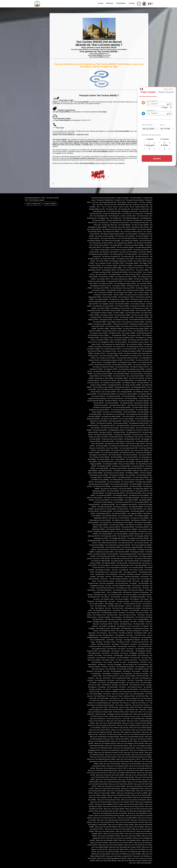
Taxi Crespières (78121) (125, 331)
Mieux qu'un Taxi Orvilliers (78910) (105, 793)
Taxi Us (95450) (130, 475)
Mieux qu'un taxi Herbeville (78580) (107, 840)
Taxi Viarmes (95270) (145, 455)
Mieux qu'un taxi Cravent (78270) (114, 834)
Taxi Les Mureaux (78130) (103, 263)
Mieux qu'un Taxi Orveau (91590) (114, 809)
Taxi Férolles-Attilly (101, 606)
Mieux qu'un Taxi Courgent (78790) (123, 802)
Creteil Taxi (128, 705)
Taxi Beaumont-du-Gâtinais (133, 608)
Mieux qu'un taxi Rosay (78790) (134, 807)
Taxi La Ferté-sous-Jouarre (106, 581)
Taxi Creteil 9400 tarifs (138, 719)
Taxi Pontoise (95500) (131, 398)
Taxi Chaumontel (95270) (106, 462)
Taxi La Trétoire (113, 633)
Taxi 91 (110, 207)
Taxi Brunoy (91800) (102, 446)
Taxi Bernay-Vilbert (139, 624)
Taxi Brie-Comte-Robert (132, 577)
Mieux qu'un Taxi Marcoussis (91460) (111, 734)
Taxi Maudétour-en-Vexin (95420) (123, 522)
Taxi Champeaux (117, 617)
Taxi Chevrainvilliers (123, 658)
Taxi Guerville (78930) (100, 322)
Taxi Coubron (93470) (98, 396)
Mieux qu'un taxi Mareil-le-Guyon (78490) (121, 825)
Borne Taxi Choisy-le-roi (100, 701)
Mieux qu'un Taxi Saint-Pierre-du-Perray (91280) (109, 816)
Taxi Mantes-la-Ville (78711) (126, 270)
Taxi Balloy (145, 631)
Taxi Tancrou (132, 646)
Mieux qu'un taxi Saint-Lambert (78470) (132, 804)
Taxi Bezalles (139, 680)
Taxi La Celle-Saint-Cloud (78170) (133, 268)
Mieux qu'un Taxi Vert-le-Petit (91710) (136, 845)
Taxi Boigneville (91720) (134, 432)
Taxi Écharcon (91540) (117, 550)
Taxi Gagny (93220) (141, 380)
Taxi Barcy (112, 667)
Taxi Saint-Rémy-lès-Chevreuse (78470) (122, 288)
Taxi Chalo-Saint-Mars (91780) (129, 448)
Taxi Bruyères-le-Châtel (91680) (119, 446)
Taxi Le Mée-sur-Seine (136, 570)
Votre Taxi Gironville (143, 676)
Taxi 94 (126, 207)
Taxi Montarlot (111, 658)
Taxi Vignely (93, 683)
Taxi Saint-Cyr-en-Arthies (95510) (119, 518)
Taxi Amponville (122, 646)
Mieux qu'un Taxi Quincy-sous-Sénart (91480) (110, 775)
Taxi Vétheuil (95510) (116, 480)
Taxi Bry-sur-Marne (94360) (125, 247)
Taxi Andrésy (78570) (103, 279)
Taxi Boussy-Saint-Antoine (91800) (112, 439)
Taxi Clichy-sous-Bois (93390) (131, 385)
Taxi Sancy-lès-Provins (145, 646)
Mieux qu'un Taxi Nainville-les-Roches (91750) (108, 752)
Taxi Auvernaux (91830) (127, 428)
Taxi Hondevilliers (143, 665)
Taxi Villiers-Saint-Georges (116, 606)
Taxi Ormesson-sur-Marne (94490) (121, 250)
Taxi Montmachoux (133, 662)
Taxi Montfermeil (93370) (122, 387)
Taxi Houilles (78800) (132, 263)
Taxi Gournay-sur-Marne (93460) (127, 394)
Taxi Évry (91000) (113, 554)
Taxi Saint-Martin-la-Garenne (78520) (111, 360)
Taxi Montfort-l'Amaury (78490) (111, 311)
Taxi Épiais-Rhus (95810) (141, 489)
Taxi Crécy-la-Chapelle (130, 595)
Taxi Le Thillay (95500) (118, 459)
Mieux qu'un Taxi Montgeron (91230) (140, 746)
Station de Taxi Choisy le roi (140, 703)
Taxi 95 (132, 207)
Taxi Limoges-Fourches (99, 649)
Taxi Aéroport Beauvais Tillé (107, 202)
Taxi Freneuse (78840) (122, 306)
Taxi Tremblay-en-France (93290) (111, 383)
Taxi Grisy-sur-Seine (94, 685)
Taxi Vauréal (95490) (142, 410)
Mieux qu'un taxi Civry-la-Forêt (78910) (121, 843)
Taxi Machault (121, 626)
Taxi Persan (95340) (142, 417)
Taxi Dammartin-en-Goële (123, 581)
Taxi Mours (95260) (146, 473)
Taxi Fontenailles (134, 610)
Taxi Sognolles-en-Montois (132, 640)
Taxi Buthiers (112, 626)
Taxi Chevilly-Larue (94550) (130, 241)
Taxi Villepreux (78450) (105, 284)
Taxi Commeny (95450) (102, 500)
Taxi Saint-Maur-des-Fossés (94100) (119, 227)
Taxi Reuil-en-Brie (112, 615)
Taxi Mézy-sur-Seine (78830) (103, 324)
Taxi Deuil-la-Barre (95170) (118, 405)
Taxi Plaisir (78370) (118, 263)
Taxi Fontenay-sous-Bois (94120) (112, 229)
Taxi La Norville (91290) (136, 568)
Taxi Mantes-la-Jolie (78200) (125, 259)
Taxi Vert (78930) (129, 360)
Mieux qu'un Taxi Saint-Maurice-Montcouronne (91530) (110, 813)
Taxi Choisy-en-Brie (137, 601)
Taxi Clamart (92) (138, 214)
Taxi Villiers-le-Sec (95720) (134, 525)
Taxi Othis (108, 586)
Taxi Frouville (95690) (117, 500)
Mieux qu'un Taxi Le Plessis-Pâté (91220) (108, 723)
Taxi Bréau (99, 642)
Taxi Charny (148, 601)
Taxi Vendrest (120, 631)
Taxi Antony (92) (144, 211)
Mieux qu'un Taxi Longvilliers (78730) (101, 798)
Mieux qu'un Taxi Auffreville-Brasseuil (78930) (101, 759)
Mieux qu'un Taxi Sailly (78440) (127, 818)
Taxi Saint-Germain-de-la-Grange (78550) (136, 329)
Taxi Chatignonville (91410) (118, 538)
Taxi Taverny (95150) (142, 401)
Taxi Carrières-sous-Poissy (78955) (126, 277)
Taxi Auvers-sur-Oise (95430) (140, 450)
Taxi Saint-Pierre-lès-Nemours (105, 588)
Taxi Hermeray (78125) (129, 349)
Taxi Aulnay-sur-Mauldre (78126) (124, 338)
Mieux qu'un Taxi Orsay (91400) (131, 764)
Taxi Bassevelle (105, 637)
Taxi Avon (108, 577)
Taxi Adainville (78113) (109, 351)
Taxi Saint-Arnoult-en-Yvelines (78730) (137, 295)
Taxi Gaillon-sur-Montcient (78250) (103, 367)
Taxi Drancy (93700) (137, 374)
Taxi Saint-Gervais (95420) (140, 477)
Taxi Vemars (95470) (137, 466)
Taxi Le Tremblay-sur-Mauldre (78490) (129, 351)
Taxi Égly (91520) (131, 550)
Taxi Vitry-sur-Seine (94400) (140, 225)
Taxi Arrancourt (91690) (138, 426)
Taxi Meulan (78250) (133, 286)
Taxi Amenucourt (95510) (117, 525)
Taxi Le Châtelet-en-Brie (114, 592)
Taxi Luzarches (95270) (131, 457)
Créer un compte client (34, 204)
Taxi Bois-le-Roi (136, 588)
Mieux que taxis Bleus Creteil (143, 714)
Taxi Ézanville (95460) (142, 419)
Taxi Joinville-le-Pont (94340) (143, 243)
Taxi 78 (104, 207)
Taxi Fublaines (100, 608)
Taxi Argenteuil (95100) (113, 396)
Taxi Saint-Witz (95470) (135, 468)
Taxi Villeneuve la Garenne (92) (119, 223)
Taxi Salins (125, 610)
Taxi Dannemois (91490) (113, 547)
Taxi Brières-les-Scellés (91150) (115, 444)
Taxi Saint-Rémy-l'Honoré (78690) (98, 335)
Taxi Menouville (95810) (113, 529)
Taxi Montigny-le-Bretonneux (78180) (121, 261)
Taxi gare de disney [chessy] (135, 200)
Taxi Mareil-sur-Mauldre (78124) (139, 324)
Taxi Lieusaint (137, 586)
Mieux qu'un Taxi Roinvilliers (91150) (129, 780)
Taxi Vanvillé (98, 671)
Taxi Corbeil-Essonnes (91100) (108, 543)
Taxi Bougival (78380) (119, 286)
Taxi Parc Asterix (132, 202)
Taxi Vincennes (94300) (144, 229)
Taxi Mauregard (118, 656)
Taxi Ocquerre (125, 644)
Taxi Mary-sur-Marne (123, 601)
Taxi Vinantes (116, 651)
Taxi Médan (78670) (115, 333)
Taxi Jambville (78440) (122, 367)
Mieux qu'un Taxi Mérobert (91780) (122, 741)
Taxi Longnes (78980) (129, 333)
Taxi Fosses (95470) (128, 417)
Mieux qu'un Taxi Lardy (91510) (116, 721)
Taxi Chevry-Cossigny (122, 599)
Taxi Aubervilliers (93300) (121, 374)
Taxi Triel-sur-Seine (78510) (132, 281)
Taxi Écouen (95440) (129, 421)
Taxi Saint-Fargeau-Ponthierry (119, 579)
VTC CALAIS (107, 689)
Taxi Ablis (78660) (119, 313)
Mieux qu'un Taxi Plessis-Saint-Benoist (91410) (103, 770)
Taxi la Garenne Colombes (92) (132, 220)
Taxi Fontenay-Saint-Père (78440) (138, 340)
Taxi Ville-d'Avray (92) (142, 256)
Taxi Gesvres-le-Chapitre (141, 674)
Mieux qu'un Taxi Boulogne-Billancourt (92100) (112, 858)
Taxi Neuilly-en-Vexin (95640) (121, 520)
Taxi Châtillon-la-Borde (142, 669)
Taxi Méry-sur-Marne (95, 689)
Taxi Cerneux (124, 653)
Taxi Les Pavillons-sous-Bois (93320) (109, 389)
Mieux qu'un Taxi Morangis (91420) (124, 748)
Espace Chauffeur (50, 204)
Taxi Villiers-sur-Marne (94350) (104, 236)
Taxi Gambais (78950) (142, 317)
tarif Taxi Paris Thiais (142, 696)
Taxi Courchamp (121, 680)
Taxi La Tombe (108, 662)
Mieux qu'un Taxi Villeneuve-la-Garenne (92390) (133, 861)
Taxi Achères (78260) (142, 270)
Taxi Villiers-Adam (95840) (143, 482)
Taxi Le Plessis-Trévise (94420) (99, 245)
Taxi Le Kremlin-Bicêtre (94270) (127, 238)
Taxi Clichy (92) (127, 214)
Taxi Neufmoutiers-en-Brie (109, 613)
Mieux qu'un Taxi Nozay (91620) (134, 752)
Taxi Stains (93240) (143, 383)
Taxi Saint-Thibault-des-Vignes (122, 586)
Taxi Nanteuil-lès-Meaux (104, 590)
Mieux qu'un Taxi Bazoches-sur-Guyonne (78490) (132, 793)
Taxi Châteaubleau (105, 651)
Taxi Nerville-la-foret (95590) (102, 486)
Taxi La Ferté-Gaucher (115, 595)
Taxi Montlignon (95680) (110, 464)
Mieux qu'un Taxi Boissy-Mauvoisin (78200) (113, 782)
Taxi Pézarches (112, 649)
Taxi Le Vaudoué (114, 622)
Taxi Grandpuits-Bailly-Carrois (102, 610)
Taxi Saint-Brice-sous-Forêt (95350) (114, 414)
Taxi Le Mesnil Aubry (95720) (119, 484)
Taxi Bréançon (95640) (108, 504)
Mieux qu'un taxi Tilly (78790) (122, 798)
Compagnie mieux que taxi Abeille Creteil (120, 714)
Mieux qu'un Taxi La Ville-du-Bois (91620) (116, 739)
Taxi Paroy (143, 662)
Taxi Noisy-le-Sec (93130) (108, 380)
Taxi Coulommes (102, 633)
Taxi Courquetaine (126, 674)
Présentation (121, 3)
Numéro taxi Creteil (136, 712)
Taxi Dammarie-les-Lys (102, 572)
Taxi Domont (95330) (130, 412)
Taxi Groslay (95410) (115, 421)
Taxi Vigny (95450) (100, 482)
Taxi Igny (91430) (122, 563)
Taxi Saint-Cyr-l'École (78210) (131, 274)
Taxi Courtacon (136, 671)
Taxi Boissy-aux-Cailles (109, 646)
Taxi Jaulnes (145, 640)
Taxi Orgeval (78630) (101, 299)
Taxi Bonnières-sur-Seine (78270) (103, 306)
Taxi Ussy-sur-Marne (142, 613)
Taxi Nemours (144, 577)
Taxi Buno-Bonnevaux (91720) (139, 446)
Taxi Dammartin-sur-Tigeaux (114, 619)
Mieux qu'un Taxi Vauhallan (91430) (130, 840)
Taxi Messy (122, 613)
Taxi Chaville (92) (143, 254)
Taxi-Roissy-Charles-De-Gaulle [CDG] (103, 198)
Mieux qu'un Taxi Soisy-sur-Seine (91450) (118, 829)
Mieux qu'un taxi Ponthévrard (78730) (119, 795)
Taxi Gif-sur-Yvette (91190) (101, 559)
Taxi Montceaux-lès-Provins (140, 642)
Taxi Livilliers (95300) (131, 500)
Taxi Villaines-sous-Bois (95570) (115, 493)
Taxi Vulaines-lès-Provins (137, 685)
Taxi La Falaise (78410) (119, 371)
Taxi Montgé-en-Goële (103, 628)
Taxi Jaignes (116, 644)
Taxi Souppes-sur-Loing (123, 588)
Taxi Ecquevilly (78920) (122, 304)
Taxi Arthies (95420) (106, 511)
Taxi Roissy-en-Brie (116, 572)
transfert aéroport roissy (136, 534)
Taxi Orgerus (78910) (107, 315)
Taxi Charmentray (143, 656)
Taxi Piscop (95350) (113, 491)
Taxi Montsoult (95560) (138, 511)
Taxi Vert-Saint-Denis (122, 583)
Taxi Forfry (106, 671)
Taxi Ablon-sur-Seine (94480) (128, 252)
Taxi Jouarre (125, 597)
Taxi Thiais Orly (144, 689)
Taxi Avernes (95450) (128, 482)
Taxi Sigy (149, 685)
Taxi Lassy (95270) (106, 522)
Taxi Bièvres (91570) (105, 432)
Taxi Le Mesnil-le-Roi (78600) (103, 293)
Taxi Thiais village (103, 698)
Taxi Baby (115, 685)
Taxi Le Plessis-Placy (128, 651)
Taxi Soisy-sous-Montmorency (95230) (123, 410)
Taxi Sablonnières (126, 628)
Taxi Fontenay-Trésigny (120, 590)
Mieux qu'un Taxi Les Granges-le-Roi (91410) (102, 725)
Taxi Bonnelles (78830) (127, 317)
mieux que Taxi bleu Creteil (120, 694)
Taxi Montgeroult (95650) (131, 498)
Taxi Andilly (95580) (102, 468)
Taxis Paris (100, 205)
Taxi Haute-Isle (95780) (105, 507)
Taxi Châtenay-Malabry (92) (131, 218)
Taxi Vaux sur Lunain (120, 662)
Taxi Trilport (149, 590)
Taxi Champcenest (100, 680)
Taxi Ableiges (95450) (124, 477)
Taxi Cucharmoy (144, 660)
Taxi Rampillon (115, 628)
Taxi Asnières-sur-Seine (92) (140, 209)
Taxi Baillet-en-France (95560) (123, 471)
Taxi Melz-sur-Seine (110, 642)
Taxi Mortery (127, 671)
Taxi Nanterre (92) (111, 209)
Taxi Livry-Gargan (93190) (125, 380)
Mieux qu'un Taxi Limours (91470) (100, 730)
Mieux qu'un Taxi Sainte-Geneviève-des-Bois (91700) (113, 820)
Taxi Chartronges (143, 644)
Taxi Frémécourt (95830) (104, 495)
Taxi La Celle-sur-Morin (96, 604)
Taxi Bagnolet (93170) (114, 385)
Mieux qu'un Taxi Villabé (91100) (119, 849)
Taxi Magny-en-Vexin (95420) (98, 455)
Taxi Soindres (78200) (111, 369)
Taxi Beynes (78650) (142, 288)
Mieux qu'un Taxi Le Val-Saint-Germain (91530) (137, 723)
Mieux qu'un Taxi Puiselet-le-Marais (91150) (122, 773)
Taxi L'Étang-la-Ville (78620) (116, 302)
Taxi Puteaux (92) (114, 216)
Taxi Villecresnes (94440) (141, 250)
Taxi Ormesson (108, 656)
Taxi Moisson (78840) (131, 353)
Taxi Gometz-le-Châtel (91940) (100, 561)
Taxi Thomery (144, 599)
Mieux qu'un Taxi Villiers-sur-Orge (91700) (119, 856)
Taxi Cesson (136, 581)
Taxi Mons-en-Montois (126, 633)
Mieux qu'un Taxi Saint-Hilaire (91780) (106, 811)
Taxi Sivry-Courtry (118, 608)
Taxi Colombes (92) (124, 209)
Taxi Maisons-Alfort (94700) (140, 227)
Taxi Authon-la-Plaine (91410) (110, 428)
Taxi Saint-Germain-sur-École (120, 637)
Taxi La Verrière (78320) (141, 293)
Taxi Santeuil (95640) (103, 450)
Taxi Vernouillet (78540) (144, 284)
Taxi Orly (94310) (143, 238)
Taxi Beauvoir (102, 665)
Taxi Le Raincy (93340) (109, 392)
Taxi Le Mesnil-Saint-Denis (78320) (133, 290)
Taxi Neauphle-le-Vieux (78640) (127, 362)
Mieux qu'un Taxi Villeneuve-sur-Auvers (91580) (126, 854)
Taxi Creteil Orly (113, 707)
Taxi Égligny (133, 653)
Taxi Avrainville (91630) (100, 430)
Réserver (110, 3)
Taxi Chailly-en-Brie (101, 601)
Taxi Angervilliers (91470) (108, 426)
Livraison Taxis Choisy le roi (117, 701)
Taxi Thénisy (98, 656)
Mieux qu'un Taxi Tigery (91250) (105, 831)
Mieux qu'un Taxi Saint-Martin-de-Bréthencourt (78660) (135, 757)
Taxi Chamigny (109, 604)
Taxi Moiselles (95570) (110, 477)
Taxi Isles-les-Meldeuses (133, 631)
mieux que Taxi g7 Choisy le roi (142, 705)
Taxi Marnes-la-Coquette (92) (111, 256)
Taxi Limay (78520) (101, 274)
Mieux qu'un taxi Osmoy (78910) (131, 836)
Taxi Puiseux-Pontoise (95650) (113, 498)
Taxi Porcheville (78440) (133, 313)
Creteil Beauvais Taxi (132, 710)
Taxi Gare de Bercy (136, 198)
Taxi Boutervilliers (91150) (132, 439)
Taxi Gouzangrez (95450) (100, 525)
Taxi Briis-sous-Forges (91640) (135, 444)
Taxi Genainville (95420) (109, 516)
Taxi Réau (134, 622)
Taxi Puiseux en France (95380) (125, 462)
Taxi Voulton (122, 649)
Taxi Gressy (141, 615)
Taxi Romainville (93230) (138, 387)
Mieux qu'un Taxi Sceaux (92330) (106, 861)
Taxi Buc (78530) (119, 295)
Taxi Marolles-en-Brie (140, 633)
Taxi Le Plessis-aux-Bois (110, 676)
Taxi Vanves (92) (103, 223)
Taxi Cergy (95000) (143, 396)
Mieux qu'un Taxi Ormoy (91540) (142, 755)
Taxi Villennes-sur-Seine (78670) (119, 299)
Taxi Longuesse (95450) (135, 513)
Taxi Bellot (141, 622)
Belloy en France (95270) (141, 471)
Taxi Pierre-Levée (140, 635)
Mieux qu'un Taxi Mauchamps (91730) (132, 737)
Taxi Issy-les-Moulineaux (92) (112, 214)
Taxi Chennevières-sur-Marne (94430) (101, 243)
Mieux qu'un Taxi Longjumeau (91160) (100, 732)
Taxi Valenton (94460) (109, 247)
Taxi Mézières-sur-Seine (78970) (121, 308)
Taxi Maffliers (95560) (132, 473)
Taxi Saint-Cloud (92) (99, 220)
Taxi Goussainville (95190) (95, 401)
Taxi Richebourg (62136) (144, 333)
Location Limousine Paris (128, 216)
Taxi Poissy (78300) (102, 261)
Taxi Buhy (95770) (123, 509)
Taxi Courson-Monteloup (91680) (141, 545)
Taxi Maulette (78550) (109, 362)
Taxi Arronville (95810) (127, 491)
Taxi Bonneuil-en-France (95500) (99, 484)
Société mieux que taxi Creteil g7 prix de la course (125, 716)
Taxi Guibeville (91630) (132, 561)
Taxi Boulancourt (135, 637)
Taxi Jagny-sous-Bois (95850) (140, 518)
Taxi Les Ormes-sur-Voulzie (128, 615)
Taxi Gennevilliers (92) (100, 216)
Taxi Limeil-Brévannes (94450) (123, 243)
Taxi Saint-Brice (125, 622)
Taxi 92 (115, 207)
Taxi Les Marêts (130, 676)
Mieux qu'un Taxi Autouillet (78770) (104, 822)
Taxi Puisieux (106, 653)
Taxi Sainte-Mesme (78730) (135, 347)
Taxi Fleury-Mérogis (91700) (128, 554)
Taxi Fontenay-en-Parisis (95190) (114, 473)
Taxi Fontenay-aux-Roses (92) (139, 223)
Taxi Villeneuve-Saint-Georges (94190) (112, 234)
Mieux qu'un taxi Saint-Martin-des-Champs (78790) (125, 847)
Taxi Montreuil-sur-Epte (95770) (124, 502)
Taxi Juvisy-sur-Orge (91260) (120, 565)
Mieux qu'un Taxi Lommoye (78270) (136, 775)
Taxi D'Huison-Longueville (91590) (132, 547)
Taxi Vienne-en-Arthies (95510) (103, 502)
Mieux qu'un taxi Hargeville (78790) (109, 836)
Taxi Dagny (119, 640)
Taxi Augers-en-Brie (94, 653)
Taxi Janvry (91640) (104, 565)
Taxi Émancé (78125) (142, 360)
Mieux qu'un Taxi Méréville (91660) (99, 741)
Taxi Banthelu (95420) (142, 527)
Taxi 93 (121, 207)
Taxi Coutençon (101, 658)
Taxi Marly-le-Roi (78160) (120, 272)
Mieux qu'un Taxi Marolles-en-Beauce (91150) (137, 734)
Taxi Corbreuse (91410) (125, 543)
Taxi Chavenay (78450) (113, 326)
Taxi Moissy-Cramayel (134, 574)
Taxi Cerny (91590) (112, 448)
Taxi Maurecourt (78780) (137, 306)
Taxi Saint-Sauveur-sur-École (132, 604)
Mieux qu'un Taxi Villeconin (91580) (108, 852)
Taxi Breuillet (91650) (142, 441)
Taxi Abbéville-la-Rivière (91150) (139, 423)
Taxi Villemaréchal (128, 617)
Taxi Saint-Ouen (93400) (136, 378)
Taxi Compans (128, 619)
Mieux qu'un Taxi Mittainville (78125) (132, 789)
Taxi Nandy (145, 586)
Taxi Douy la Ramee (130, 656)
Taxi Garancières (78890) (122, 315)
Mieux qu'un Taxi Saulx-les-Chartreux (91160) (130, 822)
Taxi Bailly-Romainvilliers (138, 597)
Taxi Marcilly (110, 640)
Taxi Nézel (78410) (121, 342)
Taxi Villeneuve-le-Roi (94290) (111, 241)
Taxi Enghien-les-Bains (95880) (111, 417)
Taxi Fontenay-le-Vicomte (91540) (127, 556)
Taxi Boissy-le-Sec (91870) (140, 435)
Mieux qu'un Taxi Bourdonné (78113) (109, 800)
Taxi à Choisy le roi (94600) (109, 692)
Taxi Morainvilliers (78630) (111, 317)
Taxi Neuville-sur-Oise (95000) (99, 475)
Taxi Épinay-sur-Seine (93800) (104, 378)
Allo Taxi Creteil (124, 707)
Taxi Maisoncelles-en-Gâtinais (116, 683)
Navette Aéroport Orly (142, 207)
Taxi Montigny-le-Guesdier (143, 651)
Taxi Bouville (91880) (108, 441)
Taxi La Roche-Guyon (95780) (120, 450)
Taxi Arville (135, 678)
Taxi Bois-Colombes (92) (114, 220)
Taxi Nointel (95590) (136, 484)
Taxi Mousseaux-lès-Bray (141, 628)
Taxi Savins (123, 687)
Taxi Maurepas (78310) (109, 270)
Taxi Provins (104, 579)
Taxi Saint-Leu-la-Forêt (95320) (112, 412)
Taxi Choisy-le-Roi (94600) (111, 232)
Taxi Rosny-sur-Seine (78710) (139, 299)
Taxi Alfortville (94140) (95, 232)
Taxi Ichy (122, 676)
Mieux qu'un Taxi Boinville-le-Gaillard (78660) (121, 791)
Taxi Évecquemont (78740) (103, 365)
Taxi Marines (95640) (142, 462)
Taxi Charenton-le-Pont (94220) (125, 236)
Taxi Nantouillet (140, 649)
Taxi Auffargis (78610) (114, 322)
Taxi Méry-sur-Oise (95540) (109, 419)
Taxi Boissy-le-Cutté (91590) (122, 435)
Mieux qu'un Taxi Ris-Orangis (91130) (122, 777)
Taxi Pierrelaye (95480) (120, 423)
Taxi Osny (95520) (143, 412)
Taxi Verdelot (103, 626)
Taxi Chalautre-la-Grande (107, 631)
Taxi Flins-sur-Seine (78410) (140, 315)
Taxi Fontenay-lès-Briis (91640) (106, 556)
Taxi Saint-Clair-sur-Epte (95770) (134, 480)
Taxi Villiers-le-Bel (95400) (127, 401)
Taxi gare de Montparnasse (105, 200)
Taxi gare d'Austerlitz (122, 198)
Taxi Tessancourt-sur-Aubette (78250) (113, 344)
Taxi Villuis (119, 660)
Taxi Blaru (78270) (100, 353)
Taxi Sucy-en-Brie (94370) (108, 238)
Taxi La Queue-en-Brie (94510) (100, 250)
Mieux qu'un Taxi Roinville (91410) (107, 780)
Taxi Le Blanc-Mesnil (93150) (135, 376)
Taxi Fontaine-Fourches (135, 687)
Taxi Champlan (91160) (142, 536)
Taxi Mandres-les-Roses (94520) (99, 254)
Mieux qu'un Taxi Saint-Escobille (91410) (108, 789)
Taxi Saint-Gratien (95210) (140, 408)
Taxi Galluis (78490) (103, 340)
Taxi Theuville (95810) (105, 534)
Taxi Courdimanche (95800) (109, 453)
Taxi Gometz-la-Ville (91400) (143, 559)
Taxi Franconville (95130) (115, 398)
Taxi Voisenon (137, 606)
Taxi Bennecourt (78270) (120, 324)
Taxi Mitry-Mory (100, 574)
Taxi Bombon (116, 610)
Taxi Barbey (116, 674)
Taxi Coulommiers (118, 577)
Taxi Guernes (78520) (94, 351)
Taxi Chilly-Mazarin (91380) (127, 541)
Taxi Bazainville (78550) (119, 335)
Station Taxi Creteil (136, 707)
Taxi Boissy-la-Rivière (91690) (103, 435)
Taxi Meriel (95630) (116, 457)
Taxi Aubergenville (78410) (114, 281)
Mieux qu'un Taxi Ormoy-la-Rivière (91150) (103, 757)
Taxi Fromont (102, 683)
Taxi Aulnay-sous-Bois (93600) (103, 374)
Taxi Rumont (107, 678)
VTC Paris (142, 202)
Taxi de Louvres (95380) (126, 419)
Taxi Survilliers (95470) (133, 459)
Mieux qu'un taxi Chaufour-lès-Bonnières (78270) (136, 800)
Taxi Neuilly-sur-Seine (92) (129, 211)
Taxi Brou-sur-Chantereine (141, 592)
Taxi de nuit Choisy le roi (114, 719)
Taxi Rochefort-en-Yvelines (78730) (130, 356)
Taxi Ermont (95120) (145, 398)
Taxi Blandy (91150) (119, 432)
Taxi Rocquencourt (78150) (140, 308)
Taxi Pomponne (134, 599)
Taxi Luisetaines (140, 667)
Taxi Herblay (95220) (126, 403)
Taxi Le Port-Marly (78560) (134, 302)
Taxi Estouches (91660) (122, 552)
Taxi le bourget (122, 202)
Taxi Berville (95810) (145, 500)
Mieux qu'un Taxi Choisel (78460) (110, 764)
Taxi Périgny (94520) (130, 254)
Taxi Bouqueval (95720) (120, 507)
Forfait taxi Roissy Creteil (121, 712)
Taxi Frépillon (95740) (104, 466)
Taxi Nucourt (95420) (114, 482)
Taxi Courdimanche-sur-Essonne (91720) (117, 545)
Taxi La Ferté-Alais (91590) (138, 565)
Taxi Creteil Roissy (100, 696)
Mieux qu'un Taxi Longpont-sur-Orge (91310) (127, 732)
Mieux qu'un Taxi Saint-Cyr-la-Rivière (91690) (111, 786)
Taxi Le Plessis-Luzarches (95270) (109, 527)
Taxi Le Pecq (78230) (135, 272)
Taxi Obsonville (124, 685)
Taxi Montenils (106, 685)
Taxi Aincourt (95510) (125, 489)
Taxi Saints (112, 601)
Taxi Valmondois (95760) (144, 475)
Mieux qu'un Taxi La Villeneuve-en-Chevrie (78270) (112, 768)
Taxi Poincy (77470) (106, 624)
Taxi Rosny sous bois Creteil (99, 716)
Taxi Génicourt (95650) (119, 513)
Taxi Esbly (146, 588)
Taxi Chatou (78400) (94, 265)
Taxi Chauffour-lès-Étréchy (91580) (138, 538)
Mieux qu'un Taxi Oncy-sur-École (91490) (118, 755)
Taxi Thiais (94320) (131, 234)
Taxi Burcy (145, 671)
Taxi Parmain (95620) (115, 455)
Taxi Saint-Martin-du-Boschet (125, 667)
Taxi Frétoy (130, 680)
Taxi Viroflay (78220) (115, 274)
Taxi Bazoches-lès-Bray (100, 622)
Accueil (100, 3)
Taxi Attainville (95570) (105, 471)
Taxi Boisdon (102, 687)
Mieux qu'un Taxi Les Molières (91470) (129, 725)
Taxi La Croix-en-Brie (133, 626)
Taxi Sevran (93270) (119, 376)
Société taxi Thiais (129, 696)
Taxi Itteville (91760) (135, 563)
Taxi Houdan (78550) (128, 311)
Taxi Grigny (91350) (117, 561)
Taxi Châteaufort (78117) (141, 331)
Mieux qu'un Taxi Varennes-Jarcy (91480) (119, 838)
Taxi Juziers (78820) (103, 308)
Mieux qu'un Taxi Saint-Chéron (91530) (121, 784)
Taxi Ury (116, 624)
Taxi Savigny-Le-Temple (103, 570)
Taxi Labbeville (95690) (141, 516)
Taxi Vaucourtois (135, 658)
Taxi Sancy (134, 644)
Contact (132, 3)
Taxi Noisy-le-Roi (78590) (101, 288)
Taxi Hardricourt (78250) (121, 320)
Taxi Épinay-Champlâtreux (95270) (104, 532)
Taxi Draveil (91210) (103, 550)
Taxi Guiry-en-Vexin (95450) (143, 522)
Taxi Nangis (133, 583)
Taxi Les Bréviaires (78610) (118, 340)
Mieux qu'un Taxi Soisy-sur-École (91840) (131, 827)
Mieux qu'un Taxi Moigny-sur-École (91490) (130, 743)
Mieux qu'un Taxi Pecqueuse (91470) (140, 768)
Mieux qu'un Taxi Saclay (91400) (137, 782)
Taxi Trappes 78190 (146, 263)
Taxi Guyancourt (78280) (141, 265)
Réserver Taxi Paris (110, 205)
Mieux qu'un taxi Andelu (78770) (113, 807)
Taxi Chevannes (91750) (109, 541)
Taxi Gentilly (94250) (116, 245)
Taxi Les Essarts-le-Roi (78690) (123, 293)
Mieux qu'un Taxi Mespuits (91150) (105, 743)
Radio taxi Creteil (101, 714)
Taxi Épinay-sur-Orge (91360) (104, 552)
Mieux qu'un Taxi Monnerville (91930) (116, 746)
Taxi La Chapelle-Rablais (141, 619)
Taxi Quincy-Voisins (100, 592)
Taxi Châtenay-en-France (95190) (126, 532)
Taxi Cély (108, 608)
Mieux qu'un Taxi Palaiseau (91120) (118, 766)
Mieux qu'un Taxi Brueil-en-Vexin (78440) (131, 770)
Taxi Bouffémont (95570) (127, 453)
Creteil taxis (143, 710)
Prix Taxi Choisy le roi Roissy (135, 701)
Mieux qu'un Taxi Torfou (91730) (126, 831)
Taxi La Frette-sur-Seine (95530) (99, 457)
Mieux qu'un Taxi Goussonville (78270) (121, 761)
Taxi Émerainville (144, 583)
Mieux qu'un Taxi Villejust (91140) (131, 852)
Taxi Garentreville (112, 687)
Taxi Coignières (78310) (106, 304)
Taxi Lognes (100, 577)
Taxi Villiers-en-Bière (108, 660)
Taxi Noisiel (122, 574)
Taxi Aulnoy (130, 635)
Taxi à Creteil (119, 705)
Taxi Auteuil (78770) (119, 347)
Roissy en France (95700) (127, 464)
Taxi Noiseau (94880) (145, 252)
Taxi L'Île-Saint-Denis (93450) (107, 394)
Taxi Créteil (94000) (124, 225)
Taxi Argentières (120, 635)
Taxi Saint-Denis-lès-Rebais (144, 617)
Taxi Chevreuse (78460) (110, 297)
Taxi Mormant (127, 592)
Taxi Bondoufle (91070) (116, 437)
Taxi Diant (105, 667)
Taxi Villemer (145, 626)
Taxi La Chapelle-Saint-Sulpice (121, 678)
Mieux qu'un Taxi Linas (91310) (121, 730)
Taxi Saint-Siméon (98, 619)
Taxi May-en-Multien (104, 617)
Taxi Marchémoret (108, 635)
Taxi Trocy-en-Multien (94, 660)
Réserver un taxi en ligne (141, 205)
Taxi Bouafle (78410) (106, 320)
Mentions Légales (39, 200)
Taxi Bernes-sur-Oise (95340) (121, 466)
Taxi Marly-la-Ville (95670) (143, 453)
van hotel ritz (107, 694)
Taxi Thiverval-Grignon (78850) (109, 356)
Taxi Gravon (111, 680)
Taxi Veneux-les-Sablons (136, 590)
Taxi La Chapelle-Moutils (98, 640)
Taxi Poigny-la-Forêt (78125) (103, 347)
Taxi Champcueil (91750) (125, 536)
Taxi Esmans (145, 610)
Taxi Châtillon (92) (116, 218)
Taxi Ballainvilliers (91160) (116, 430)
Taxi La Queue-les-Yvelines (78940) (133, 322)
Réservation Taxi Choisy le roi (121, 703)
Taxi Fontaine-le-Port (99, 615)
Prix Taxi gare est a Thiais (114, 696)
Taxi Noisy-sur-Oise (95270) (109, 489)
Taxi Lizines (148, 680)
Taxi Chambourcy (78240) (126, 297)
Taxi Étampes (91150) (137, 552)
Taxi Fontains (115, 653)
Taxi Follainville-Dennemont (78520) (140, 320)
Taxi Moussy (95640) (128, 527)
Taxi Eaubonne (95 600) (141, 403)
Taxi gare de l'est (120, 200)
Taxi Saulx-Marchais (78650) (102, 371)
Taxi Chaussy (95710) (142, 491)
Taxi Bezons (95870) (111, 401)
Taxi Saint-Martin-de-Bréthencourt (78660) (131, 369)
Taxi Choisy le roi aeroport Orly (130, 698)
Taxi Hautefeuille (111, 669)
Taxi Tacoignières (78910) (106, 342)
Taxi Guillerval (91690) (109, 563)
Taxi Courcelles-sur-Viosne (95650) (105, 509)
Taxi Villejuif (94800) (130, 229)
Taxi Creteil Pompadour (137, 694)
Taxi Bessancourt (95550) (104, 423)
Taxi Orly (95, 202)
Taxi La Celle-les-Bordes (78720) (111, 349)
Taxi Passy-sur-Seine (133, 683)
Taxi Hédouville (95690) (136, 507)
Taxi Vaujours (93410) (145, 394)
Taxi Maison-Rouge (126, 624)
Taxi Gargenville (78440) (114, 290)
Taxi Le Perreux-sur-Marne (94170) (131, 232)
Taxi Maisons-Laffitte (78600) (113, 268)
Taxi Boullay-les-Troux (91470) (134, 437)
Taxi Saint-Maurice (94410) (143, 247)
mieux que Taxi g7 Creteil (99, 707)
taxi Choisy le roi (115, 698)
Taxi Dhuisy (141, 653)
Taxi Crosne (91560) (98, 547)
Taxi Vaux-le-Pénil (135, 579)
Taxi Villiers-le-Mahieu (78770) (139, 367)
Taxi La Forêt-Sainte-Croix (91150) (117, 568)
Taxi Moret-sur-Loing (101, 595)
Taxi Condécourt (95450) (126, 516)
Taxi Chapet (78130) (107, 338)
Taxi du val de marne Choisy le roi (129, 692)
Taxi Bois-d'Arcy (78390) (141, 279)
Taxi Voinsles (147, 687)
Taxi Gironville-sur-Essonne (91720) (122, 559)
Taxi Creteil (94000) (96, 694)
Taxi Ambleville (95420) (141, 502)
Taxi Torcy (115, 570)
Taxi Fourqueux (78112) (138, 304)
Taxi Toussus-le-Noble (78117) (142, 365)
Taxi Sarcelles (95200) (129, 396)
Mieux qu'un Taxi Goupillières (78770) (106, 804)
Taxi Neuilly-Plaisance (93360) (131, 389)
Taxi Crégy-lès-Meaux (145, 595)
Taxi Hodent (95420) (136, 509)
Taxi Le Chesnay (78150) (110, 265)
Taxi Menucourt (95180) (130, 455)
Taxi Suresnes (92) (143, 216)
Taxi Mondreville (147, 637)
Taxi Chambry (131, 613)
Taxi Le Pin (119, 604)
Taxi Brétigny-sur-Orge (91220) (125, 441)
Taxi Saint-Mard (115, 597)
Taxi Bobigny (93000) (121, 378)
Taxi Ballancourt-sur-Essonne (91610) (137, 430)
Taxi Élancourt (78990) (125, 265)
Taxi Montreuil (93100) (134, 371)
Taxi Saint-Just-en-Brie (130, 660)
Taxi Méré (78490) (103, 329)
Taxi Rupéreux (92, 687)
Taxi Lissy (99, 678)
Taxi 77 (99, 207)
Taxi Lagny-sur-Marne (131, 572)
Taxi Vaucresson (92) (128, 256)
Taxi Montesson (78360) (106, 277)
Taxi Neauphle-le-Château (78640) (101, 313)
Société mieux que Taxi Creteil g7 (114, 710)
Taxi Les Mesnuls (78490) (134, 344)
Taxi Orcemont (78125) (144, 349)
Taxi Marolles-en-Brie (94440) (109, 252)
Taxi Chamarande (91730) (109, 536)
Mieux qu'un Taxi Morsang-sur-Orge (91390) (115, 750)
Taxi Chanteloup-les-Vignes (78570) (125, 284)
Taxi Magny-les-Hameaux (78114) (101, 286)
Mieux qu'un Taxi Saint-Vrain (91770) (105, 818)
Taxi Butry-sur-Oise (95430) (118, 468)
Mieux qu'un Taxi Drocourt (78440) (101, 802)
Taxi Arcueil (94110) (145, 241)
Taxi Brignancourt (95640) (139, 520)
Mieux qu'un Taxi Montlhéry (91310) (101, 748)
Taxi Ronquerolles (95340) (120, 486)
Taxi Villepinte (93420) (129, 383)
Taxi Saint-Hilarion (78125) (115, 353)
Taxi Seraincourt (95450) (117, 475)
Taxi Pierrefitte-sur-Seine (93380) (103, 387)
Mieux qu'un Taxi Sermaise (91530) (106, 827)
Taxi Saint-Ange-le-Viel (130, 665)
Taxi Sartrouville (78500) (108, 259)
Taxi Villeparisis (124, 570)
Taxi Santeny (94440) (116, 254)
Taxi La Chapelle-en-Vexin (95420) (126, 504)
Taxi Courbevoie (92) (114, 211)
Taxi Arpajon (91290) (123, 426)
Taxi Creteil (126, 719)
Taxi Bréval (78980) (116, 329)
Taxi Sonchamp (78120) (109, 331)
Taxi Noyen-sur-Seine (124, 642)
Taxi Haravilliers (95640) (120, 495)
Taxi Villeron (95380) (135, 486)
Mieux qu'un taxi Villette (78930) (141, 795)
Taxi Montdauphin (116, 671)
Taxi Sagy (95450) (96, 477)
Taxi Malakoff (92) (146, 218)
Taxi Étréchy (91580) (100, 554)
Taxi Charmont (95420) (121, 534)
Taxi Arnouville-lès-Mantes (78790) (127, 358)
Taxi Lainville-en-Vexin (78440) (106, 358)
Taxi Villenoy (105, 597)
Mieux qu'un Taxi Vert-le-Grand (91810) (111, 845)
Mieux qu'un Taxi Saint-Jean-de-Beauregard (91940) (135, 811)
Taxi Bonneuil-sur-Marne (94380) (134, 245)
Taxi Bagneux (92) (103, 218)
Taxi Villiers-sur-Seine (104, 644)
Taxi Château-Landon (107, 599)
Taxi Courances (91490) (141, 543)
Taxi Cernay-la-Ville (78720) (129, 326)
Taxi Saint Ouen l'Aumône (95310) (138, 405)
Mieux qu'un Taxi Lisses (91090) (142, 730)
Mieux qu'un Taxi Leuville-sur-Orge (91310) (115, 728)
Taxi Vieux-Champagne (114, 665)
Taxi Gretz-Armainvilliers (107, 583)
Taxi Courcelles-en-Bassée (125, 669)
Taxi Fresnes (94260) (142, 236)
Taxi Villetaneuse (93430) (141, 392)
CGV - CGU (28, 200)
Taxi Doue (129, 606)
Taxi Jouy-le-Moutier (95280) (122, 408)
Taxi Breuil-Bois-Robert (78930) (122, 365)
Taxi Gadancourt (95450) (129, 529)
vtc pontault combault (119, 689)
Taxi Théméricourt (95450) (121, 511)
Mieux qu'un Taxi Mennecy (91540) (141, 739)
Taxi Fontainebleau (112, 574)
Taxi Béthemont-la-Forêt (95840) (139, 495)
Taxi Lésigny (145, 581)
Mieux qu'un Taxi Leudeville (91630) (140, 728)
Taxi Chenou (130, 649)
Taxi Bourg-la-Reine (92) (110, 225)
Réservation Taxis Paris (125, 205)
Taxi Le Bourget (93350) (125, 392)
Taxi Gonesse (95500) (112, 403)
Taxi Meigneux (107, 674)
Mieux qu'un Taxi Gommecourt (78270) (128, 759)
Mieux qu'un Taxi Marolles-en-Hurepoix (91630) (104, 737)
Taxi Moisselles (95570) (104, 513)
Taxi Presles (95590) (103, 459)
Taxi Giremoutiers (146, 683)
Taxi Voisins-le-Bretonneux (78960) (122, 279)
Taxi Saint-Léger (146, 658)
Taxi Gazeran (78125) (134, 335)
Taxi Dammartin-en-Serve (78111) (138, 342)
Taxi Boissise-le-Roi (94, 597)
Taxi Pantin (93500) (106, 376)
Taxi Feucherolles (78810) (143, 311)
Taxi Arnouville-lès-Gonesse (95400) (137, 414)
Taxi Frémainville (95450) (133, 493)
